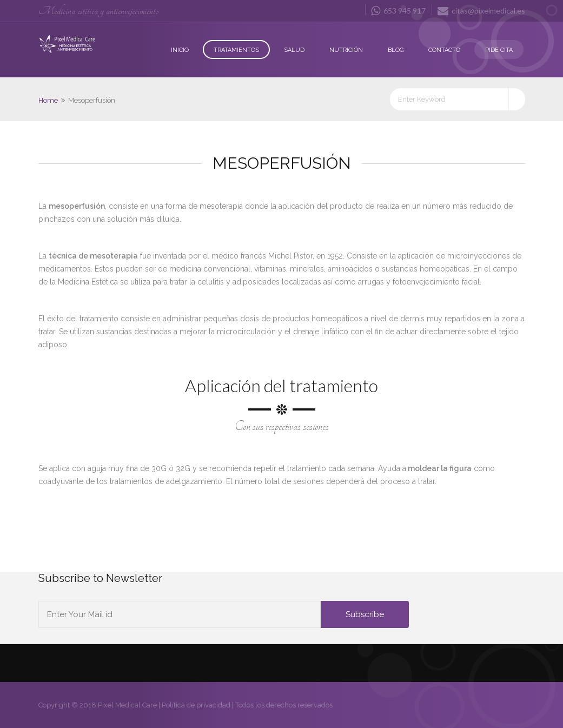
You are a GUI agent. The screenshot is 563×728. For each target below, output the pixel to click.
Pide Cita (499, 50)
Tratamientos (236, 50)
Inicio (180, 50)
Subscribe (365, 614)
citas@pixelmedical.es (481, 10)
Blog (396, 50)
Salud (294, 50)
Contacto (444, 50)
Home (48, 100)
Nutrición (346, 50)
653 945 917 (398, 10)
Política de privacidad (196, 705)
